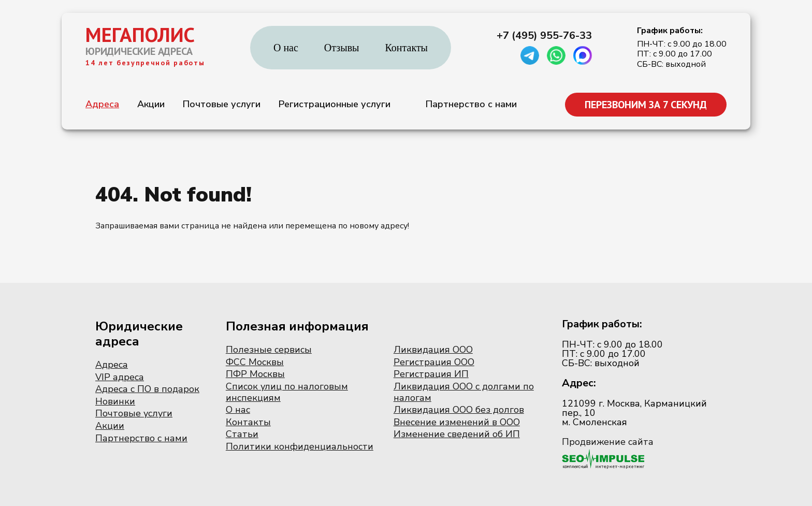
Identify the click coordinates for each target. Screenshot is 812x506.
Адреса (102, 104)
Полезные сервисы (269, 350)
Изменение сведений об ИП (457, 434)
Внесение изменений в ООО (457, 422)
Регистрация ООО (434, 362)
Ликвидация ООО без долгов (459, 410)
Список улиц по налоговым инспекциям (287, 392)
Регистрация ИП (431, 374)
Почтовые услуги (222, 104)
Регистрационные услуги (335, 104)
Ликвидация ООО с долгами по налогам (464, 392)
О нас (286, 48)
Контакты (407, 48)
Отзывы (342, 48)
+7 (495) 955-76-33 (544, 36)
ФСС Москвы (255, 362)
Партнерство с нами (471, 104)
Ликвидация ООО (433, 350)
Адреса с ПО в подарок (147, 389)
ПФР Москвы (255, 374)
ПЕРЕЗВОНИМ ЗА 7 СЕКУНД (646, 105)
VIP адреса (120, 377)
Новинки (115, 401)
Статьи (242, 434)
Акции (151, 104)
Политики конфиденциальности (300, 446)
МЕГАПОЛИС (140, 35)
